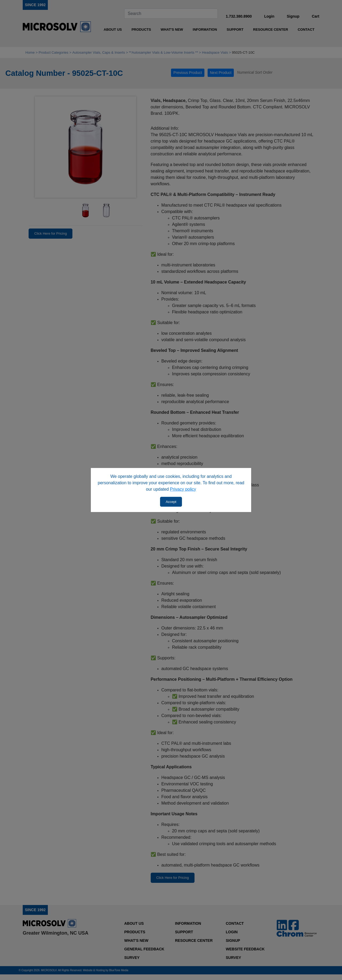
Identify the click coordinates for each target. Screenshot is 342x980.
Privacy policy (183, 489)
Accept (171, 502)
